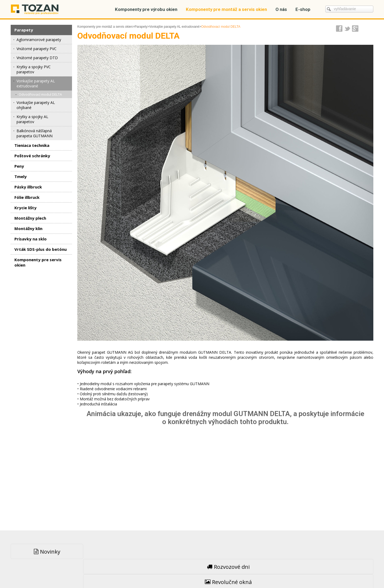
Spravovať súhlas (277, 572)
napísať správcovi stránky (181, 572)
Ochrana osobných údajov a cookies (232, 572)
